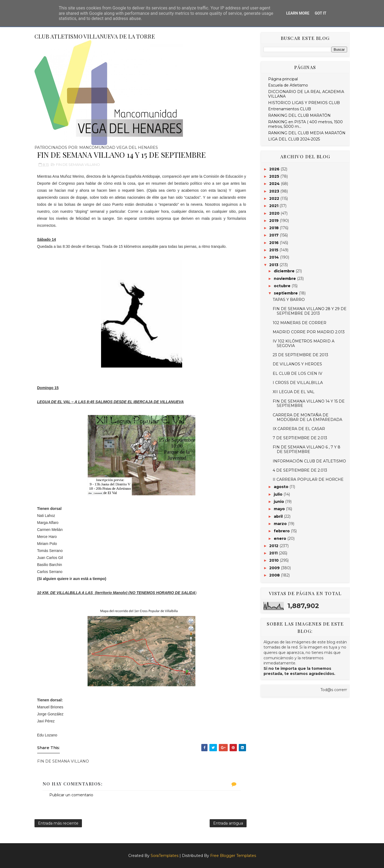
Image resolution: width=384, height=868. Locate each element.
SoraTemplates (165, 856)
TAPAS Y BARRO (289, 300)
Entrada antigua (228, 823)
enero (281, 538)
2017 (274, 235)
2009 (275, 568)
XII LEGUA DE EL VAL (294, 392)
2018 (274, 228)
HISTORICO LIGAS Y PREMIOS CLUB (304, 103)
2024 (275, 184)
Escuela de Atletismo (288, 85)
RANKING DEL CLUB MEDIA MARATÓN (307, 133)
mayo (280, 509)
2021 (274, 206)
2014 (275, 257)
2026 (275, 169)
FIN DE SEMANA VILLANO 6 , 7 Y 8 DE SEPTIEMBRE (307, 449)
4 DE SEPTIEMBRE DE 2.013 (300, 470)
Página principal (283, 79)
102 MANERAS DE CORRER (300, 323)
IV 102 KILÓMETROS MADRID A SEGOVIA (304, 343)
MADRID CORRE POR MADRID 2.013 (309, 332)
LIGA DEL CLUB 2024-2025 (294, 139)
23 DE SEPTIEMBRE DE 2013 (300, 355)
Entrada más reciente (58, 823)
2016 (274, 243)
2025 (275, 176)
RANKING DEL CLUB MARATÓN (299, 115)
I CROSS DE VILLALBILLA (298, 383)
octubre (283, 286)
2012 (274, 546)
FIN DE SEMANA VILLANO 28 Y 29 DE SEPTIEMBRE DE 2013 (310, 311)
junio (279, 502)
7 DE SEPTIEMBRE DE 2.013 (300, 438)
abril (279, 516)
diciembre (285, 271)
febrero (282, 531)
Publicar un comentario (71, 795)
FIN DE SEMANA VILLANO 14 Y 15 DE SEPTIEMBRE (309, 404)
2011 (274, 553)
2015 (274, 250)
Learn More (298, 13)
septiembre (286, 293)
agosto (282, 487)
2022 (275, 198)
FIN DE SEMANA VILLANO (78, 164)
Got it (321, 13)
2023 (275, 191)
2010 (274, 560)
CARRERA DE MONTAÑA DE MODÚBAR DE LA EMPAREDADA (307, 417)
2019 (274, 221)
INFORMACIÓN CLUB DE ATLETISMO (309, 461)
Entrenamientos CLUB (290, 109)
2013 (274, 265)
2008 (275, 575)
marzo (281, 524)
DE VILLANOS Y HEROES (297, 364)
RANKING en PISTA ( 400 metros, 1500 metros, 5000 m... (305, 124)
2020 (275, 213)
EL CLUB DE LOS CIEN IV (297, 373)
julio (279, 494)
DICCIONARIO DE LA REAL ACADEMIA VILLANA (306, 94)
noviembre (285, 279)
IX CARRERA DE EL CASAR (299, 429)
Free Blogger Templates (233, 856)
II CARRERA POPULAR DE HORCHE (308, 479)
